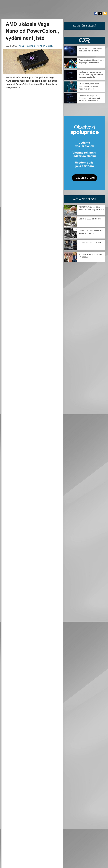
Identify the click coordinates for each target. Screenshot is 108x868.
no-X (21, 46)
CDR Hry (84, 41)
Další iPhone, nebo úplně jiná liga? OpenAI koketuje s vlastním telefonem (91, 86)
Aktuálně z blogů (84, 199)
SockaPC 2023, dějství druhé (91, 219)
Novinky (41, 46)
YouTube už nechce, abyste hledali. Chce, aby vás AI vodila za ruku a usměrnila (91, 74)
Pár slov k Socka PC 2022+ (90, 243)
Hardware (31, 46)
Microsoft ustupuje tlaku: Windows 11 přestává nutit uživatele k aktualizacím (89, 98)
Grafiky (49, 46)
